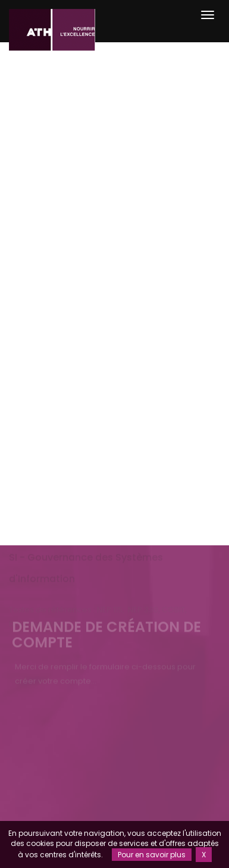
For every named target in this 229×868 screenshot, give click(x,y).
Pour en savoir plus (152, 855)
